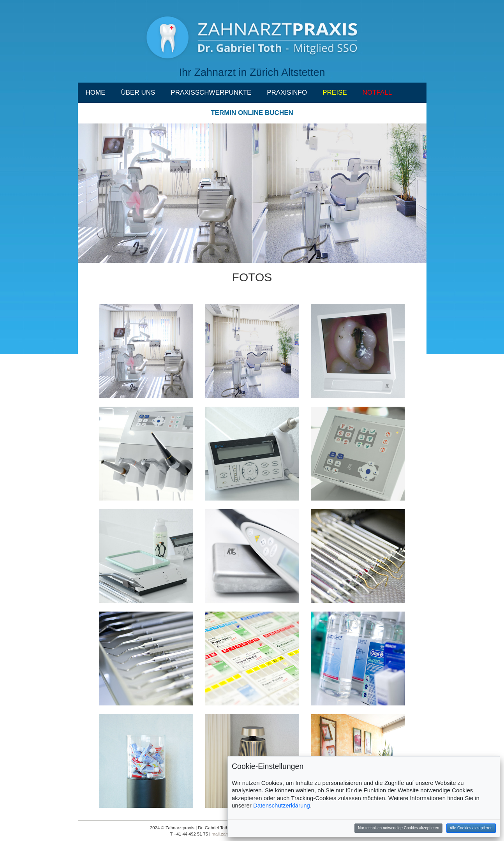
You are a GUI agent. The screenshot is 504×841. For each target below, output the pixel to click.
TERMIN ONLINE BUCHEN (252, 113)
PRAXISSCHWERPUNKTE (211, 93)
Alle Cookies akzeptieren (471, 828)
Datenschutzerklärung (282, 805)
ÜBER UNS (138, 93)
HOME (96, 93)
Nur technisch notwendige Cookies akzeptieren (398, 828)
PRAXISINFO (287, 93)
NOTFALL (377, 93)
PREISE (335, 93)
